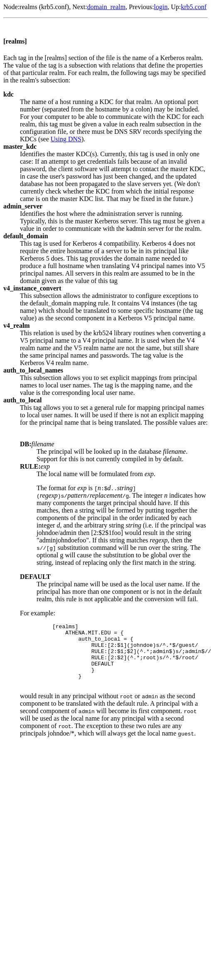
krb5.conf (194, 7)
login (161, 7)
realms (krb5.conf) (44, 7)
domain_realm (106, 7)
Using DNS (66, 139)
